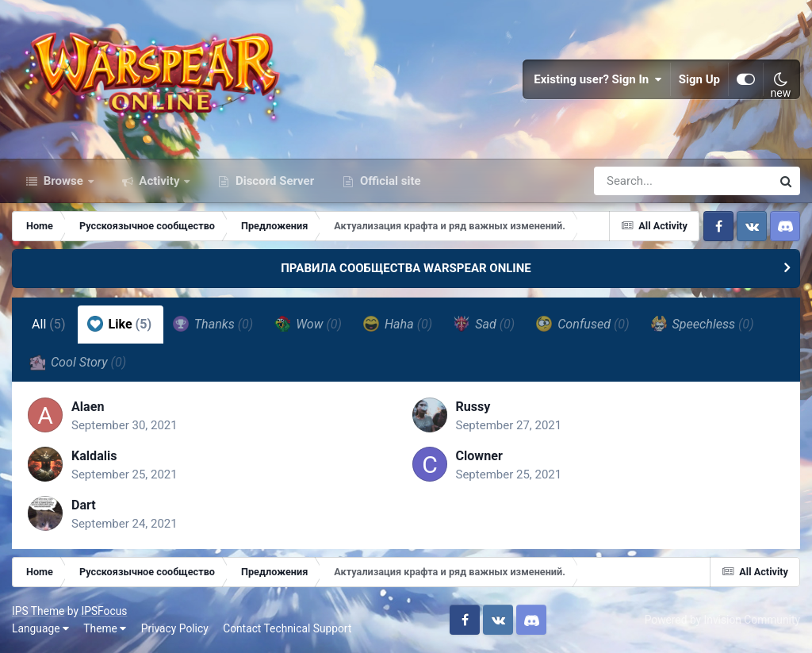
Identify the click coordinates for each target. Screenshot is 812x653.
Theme (105, 628)
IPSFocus (104, 611)
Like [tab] (120, 324)
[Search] (638, 181)
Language (40, 628)
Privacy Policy (175, 628)
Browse (63, 181)
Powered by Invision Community (722, 620)
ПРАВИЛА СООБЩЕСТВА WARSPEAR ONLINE (406, 268)
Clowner (479, 456)
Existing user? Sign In (598, 79)
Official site (389, 181)
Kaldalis (94, 456)
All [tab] (49, 324)
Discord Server (273, 181)
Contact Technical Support (287, 628)
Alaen (88, 407)
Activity (160, 181)
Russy (473, 407)
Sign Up (699, 79)
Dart (84, 505)
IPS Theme (38, 611)
